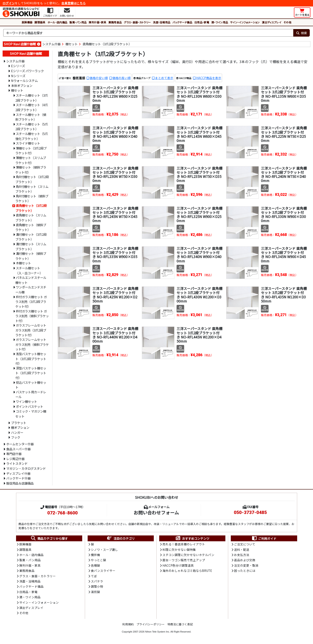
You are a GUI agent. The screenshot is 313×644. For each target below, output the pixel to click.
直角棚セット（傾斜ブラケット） (31, 227)
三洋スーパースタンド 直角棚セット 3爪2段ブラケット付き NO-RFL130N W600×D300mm (199, 94)
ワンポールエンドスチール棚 (31, 289)
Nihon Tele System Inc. (157, 632)
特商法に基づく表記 (180, 624)
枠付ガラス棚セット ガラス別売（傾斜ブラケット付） (32, 316)
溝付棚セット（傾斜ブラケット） (31, 256)
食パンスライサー (103, 571)
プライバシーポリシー (151, 624)
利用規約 (128, 624)
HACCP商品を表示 (209, 78)
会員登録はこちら (74, 3)
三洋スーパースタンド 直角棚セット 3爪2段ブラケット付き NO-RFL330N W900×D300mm (284, 215)
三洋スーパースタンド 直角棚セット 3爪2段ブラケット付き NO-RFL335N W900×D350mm (115, 255)
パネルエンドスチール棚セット (31, 280)
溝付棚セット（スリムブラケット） (31, 246)
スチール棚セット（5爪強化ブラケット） (32, 136)
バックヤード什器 (18, 478)
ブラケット (19, 423)
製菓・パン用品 (78, 22)
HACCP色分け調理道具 (178, 565)
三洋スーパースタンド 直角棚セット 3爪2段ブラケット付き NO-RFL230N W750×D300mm (115, 174)
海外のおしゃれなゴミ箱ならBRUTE (187, 571)
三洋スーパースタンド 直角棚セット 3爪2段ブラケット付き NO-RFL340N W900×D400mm (199, 255)
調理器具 (40, 22)
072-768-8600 (62, 513)
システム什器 (51, 44)
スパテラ (97, 581)
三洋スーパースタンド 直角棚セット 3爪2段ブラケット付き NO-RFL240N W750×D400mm (284, 174)
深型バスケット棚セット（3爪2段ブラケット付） (31, 373)
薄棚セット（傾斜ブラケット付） (31, 170)
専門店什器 (14, 454)
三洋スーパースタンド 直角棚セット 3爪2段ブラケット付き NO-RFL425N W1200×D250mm (115, 295)
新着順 (80, 78)
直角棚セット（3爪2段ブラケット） (107, 44)
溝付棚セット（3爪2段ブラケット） (31, 237)
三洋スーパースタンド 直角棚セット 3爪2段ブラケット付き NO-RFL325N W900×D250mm (199, 215)
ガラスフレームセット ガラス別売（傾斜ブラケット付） (32, 344)
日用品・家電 (202, 22)
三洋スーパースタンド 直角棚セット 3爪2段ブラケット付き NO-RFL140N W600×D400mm (115, 134)
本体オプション (22, 85)
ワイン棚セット (26, 401)
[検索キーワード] (148, 33)
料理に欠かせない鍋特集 (179, 550)
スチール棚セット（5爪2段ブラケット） (32, 127)
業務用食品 (115, 22)
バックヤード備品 (182, 22)
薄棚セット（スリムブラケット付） (31, 160)
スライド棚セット (28, 143)
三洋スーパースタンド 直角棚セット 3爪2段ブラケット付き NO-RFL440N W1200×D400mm (115, 335)
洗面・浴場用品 (162, 22)
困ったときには (245, 571)
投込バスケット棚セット (31, 385)
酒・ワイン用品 (220, 22)
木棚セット (23, 263)
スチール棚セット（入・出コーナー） (29, 270)
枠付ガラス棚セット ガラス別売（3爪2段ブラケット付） (31, 302)
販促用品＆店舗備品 (20, 483)
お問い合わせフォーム (156, 512)
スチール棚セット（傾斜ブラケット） (31, 117)
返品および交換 (245, 560)
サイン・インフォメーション (245, 22)
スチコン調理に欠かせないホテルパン (188, 555)
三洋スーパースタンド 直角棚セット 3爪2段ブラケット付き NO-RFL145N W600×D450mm (199, 134)
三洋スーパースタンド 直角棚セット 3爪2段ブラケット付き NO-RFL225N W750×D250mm (284, 134)
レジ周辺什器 (15, 459)
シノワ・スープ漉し (104, 550)
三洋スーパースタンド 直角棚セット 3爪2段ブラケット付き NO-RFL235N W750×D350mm (199, 174)
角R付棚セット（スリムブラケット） (32, 189)
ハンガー (17, 432)
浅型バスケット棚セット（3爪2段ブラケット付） (31, 359)
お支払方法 (242, 555)
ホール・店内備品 (57, 22)
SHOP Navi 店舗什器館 (20, 44)
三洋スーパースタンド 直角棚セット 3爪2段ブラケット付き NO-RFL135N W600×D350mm (284, 94)
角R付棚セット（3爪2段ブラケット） (32, 179)
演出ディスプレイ (272, 22)
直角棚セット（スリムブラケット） (31, 218)
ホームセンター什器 (20, 444)
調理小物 (97, 586)
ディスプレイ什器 (18, 473)
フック (16, 437)
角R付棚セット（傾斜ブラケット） (32, 198)
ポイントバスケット (29, 406)
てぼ (94, 576)
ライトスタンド (17, 463)
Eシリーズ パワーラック (27, 71)
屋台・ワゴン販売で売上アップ (184, 560)
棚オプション (20, 427)
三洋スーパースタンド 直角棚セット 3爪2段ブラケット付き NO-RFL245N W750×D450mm (115, 215)
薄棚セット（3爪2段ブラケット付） (31, 151)
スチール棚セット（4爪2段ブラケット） (32, 107)
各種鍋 (95, 565)
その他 (287, 22)
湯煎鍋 (95, 592)
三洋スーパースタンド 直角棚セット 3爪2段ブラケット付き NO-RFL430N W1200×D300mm (199, 295)
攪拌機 (95, 555)
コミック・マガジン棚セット (31, 414)
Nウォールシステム (24, 80)
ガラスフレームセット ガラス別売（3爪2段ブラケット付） (31, 330)
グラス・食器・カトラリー (137, 22)
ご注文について (245, 544)
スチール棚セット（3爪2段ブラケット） (32, 98)
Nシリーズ (18, 76)
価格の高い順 (121, 78)
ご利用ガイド (264, 538)
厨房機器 (27, 22)
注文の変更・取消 (246, 565)
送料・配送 (242, 550)
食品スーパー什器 (18, 449)
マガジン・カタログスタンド (26, 468)
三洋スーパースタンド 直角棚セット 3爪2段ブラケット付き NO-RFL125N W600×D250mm (115, 94)
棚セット (72, 44)
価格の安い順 (99, 78)
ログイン (9, 3)
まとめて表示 (164, 78)
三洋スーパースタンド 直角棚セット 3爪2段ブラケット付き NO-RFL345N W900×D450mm (284, 255)
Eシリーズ (18, 66)
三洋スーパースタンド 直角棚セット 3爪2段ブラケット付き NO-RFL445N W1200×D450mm (199, 335)
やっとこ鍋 (98, 560)
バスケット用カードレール (31, 394)
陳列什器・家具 (97, 22)
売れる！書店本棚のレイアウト (184, 544)
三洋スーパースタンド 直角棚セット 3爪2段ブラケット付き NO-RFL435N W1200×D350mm (284, 295)
